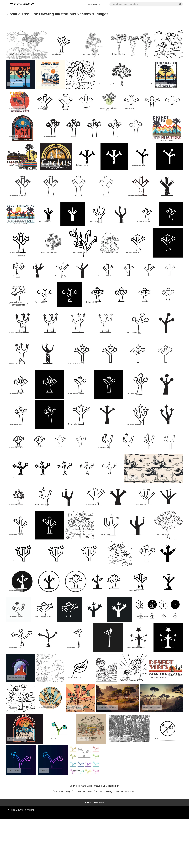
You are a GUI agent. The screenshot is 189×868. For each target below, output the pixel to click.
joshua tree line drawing (104, 792)
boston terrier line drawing (82, 792)
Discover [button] (94, 4)
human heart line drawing (125, 792)
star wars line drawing (62, 792)
